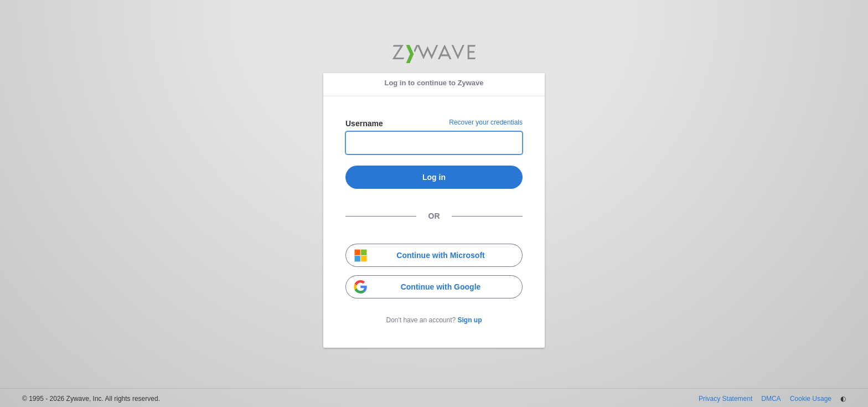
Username (364, 123)
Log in (434, 177)
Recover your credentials (486, 122)
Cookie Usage (811, 399)
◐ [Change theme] (843, 399)
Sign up (470, 320)
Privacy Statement (725, 399)
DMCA (771, 399)
